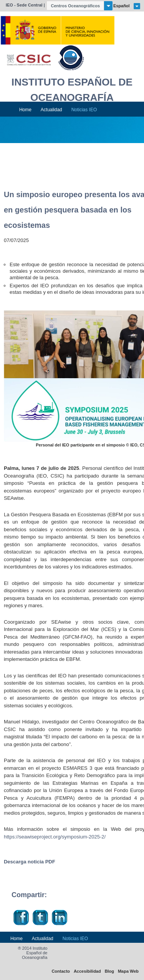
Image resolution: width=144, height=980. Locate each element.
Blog (109, 971)
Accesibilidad (87, 971)
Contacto (61, 971)
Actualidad (51, 110)
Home (25, 110)
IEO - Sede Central (24, 5)
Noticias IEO (84, 110)
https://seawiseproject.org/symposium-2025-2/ (55, 837)
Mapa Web (128, 971)
